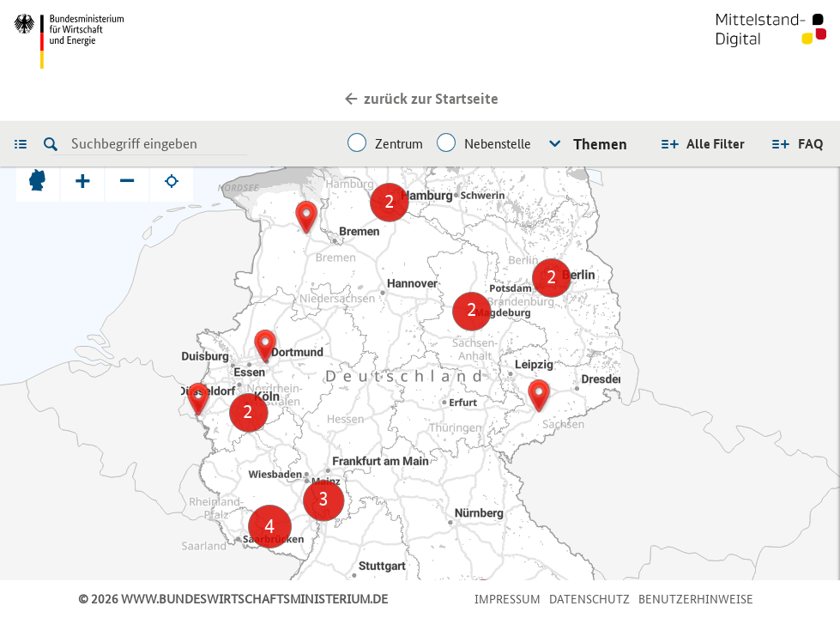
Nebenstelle (498, 144)
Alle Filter (716, 144)
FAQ (811, 144)
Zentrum (399, 144)
